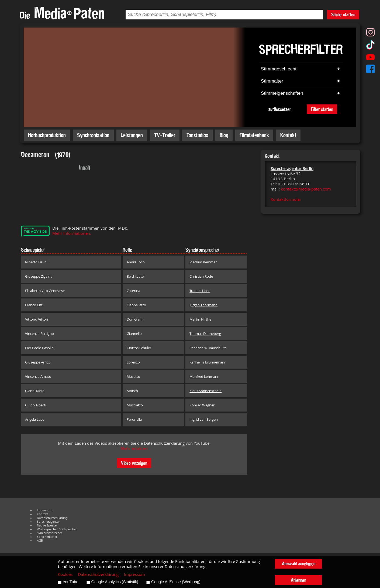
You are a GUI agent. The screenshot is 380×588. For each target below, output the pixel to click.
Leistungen (132, 135)
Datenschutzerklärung (52, 518)
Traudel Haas (200, 291)
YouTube (71, 582)
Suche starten (343, 14)
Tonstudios (197, 135)
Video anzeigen (134, 463)
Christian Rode (201, 276)
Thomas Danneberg (205, 334)
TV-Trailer (165, 135)
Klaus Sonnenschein (205, 391)
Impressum (45, 510)
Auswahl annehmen (299, 564)
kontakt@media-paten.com (306, 189)
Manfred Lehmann (204, 376)
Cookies (65, 574)
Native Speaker (47, 525)
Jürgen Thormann (203, 305)
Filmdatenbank (254, 135)
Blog (224, 135)
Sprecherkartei (47, 537)
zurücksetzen (280, 109)
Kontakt (288, 135)
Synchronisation (93, 135)
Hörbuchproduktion (47, 135)
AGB (40, 541)
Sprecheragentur (48, 522)
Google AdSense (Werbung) (176, 582)
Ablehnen (298, 580)
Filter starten (322, 109)
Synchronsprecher (49, 533)
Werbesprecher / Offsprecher (57, 529)
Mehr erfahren (134, 448)
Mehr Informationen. (72, 233)
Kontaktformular (286, 199)
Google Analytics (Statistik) (115, 582)
